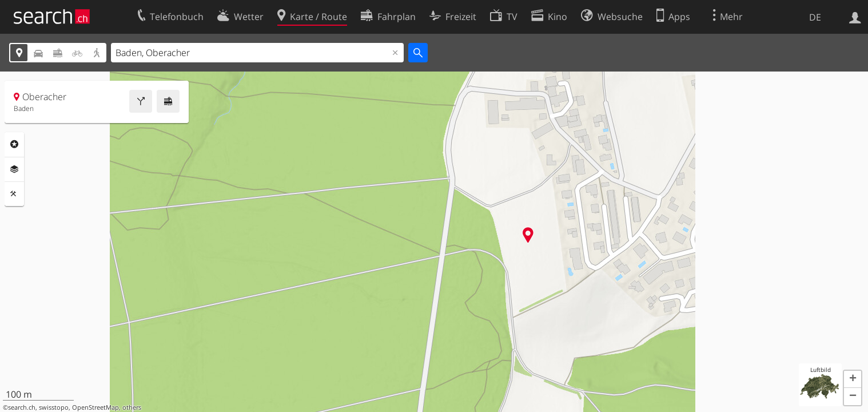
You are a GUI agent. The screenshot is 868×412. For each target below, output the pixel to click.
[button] (853, 379)
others (132, 407)
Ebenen (14, 169)
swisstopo (54, 407)
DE (815, 17)
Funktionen (14, 194)
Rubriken (14, 144)
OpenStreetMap (95, 407)
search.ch (22, 407)
